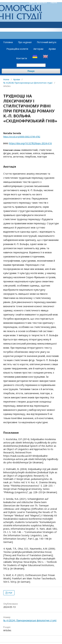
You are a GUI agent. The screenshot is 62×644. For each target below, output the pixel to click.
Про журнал (25, 42)
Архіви (52, 49)
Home (6, 79)
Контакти (22, 58)
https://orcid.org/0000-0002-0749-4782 (22, 137)
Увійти (54, 2)
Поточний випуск (47, 42)
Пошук (31, 71)
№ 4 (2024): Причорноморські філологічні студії (28, 83)
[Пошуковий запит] (31, 65)
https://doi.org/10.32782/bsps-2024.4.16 (30, 143)
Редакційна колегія (17, 49)
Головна (8, 42)
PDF (10, 593)
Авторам (38, 49)
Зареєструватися (38, 2)
